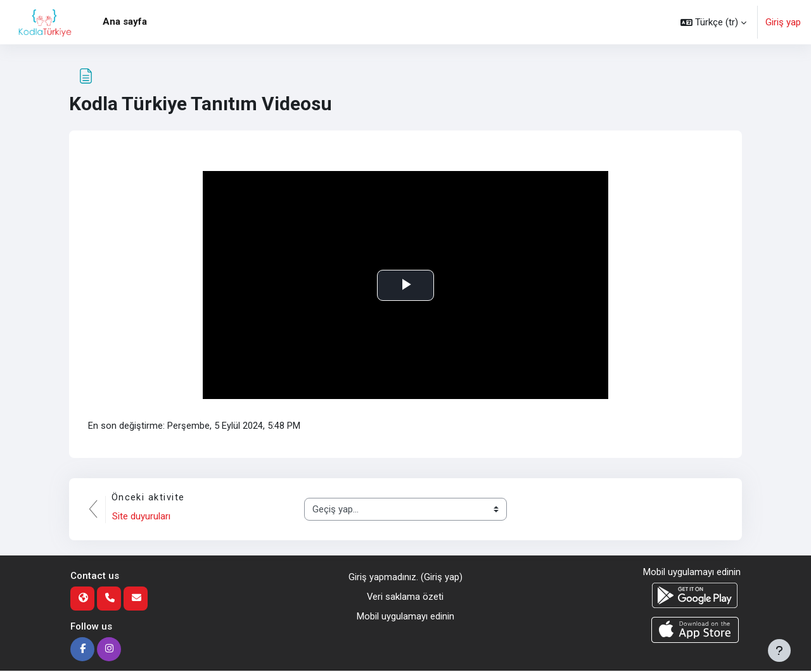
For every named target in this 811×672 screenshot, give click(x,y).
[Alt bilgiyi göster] (779, 650)
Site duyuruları (142, 517)
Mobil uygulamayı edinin (405, 617)
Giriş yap (783, 22)
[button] (713, 22)
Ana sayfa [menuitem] (125, 22)
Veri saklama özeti (405, 597)
